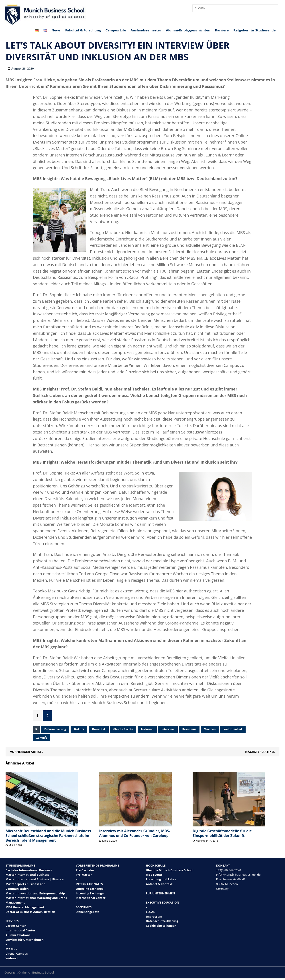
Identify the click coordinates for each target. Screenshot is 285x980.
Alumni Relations (18, 935)
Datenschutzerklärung (162, 921)
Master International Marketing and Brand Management (36, 900)
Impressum (154, 916)
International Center (20, 930)
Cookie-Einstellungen (161, 926)
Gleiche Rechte (123, 729)
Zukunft (42, 738)
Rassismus (189, 729)
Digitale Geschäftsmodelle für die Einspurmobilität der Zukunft (222, 833)
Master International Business (27, 875)
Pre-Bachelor (85, 870)
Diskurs (79, 729)
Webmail (12, 958)
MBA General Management (25, 907)
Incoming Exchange (90, 893)
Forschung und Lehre (161, 879)
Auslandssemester (146, 30)
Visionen (210, 729)
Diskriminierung (55, 729)
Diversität (99, 729)
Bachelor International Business (29, 870)
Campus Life (116, 30)
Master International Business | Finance (35, 879)
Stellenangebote (88, 912)
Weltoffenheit (233, 729)
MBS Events (154, 875)
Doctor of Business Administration (30, 912)
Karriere (222, 30)
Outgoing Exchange (90, 889)
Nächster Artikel (260, 752)
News (56, 30)
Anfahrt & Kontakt (159, 884)
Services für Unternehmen (25, 940)
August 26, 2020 (23, 68)
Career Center (16, 926)
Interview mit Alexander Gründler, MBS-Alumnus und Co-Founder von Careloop (134, 833)
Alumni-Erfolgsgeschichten (188, 30)
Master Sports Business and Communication (25, 886)
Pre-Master (84, 875)
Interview (168, 729)
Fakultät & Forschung (83, 30)
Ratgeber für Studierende (254, 30)
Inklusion (147, 729)
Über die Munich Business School (170, 870)
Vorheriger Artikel (27, 752)
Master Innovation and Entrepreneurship (35, 893)
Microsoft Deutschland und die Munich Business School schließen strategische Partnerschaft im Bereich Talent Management (48, 836)
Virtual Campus (17, 953)
